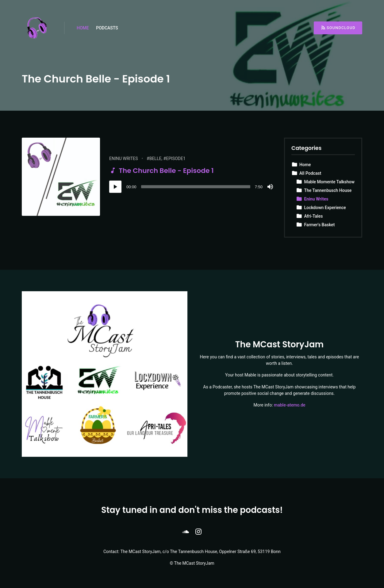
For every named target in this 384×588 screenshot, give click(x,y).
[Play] (115, 187)
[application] (192, 187)
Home (83, 28)
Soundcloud (338, 28)
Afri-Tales (313, 216)
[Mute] (270, 187)
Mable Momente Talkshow (329, 182)
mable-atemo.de (290, 405)
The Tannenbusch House (328, 190)
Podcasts (107, 28)
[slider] (196, 187)
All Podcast (310, 173)
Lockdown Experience (325, 208)
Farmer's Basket (319, 225)
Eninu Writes (124, 158)
